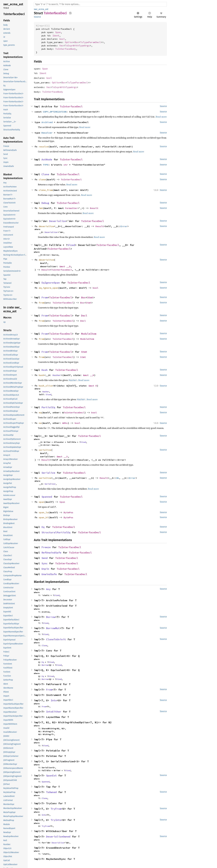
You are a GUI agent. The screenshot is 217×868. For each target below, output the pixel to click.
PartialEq (48, 407)
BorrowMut (53, 628)
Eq (43, 527)
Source (37, 17)
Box (77, 42)
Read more (161, 117)
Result (94, 208)
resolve (44, 147)
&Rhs (65, 423)
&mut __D (65, 266)
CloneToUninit (56, 639)
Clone (45, 174)
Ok (118, 478)
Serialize (48, 473)
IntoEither (54, 712)
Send (45, 558)
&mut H (93, 386)
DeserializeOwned (58, 837)
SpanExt (51, 775)
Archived (47, 122)
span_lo (44, 512)
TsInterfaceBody (66, 49)
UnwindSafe (49, 574)
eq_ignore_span (48, 288)
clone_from (46, 190)
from (42, 303)
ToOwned (51, 792)
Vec (61, 46)
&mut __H (89, 375)
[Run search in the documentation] (100, 4)
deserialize (46, 226)
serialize (45, 450)
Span (58, 32)
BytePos (69, 512)
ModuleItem (89, 334)
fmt (41, 208)
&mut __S (62, 456)
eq (40, 412)
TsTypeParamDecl (91, 42)
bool (62, 39)
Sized (71, 245)
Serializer (50, 484)
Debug (45, 203)
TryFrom (56, 809)
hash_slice (46, 386)
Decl (84, 316)
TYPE (46, 165)
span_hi (44, 517)
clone (42, 179)
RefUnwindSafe (51, 553)
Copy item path (70, 13)
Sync (45, 563)
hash (42, 375)
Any (48, 589)
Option (69, 42)
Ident (56, 36)
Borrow (51, 617)
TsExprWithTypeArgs (77, 46)
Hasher (57, 375)
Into (54, 700)
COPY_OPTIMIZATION (55, 112)
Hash (45, 370)
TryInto (56, 820)
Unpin (45, 569)
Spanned (47, 497)
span (42, 502)
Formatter (71, 208)
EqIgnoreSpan (51, 283)
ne (40, 423)
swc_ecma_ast (41, 9)
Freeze (46, 547)
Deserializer (51, 232)
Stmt (90, 297)
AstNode (47, 159)
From (45, 297)
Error (124, 226)
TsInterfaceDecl (71, 106)
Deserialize (58, 221)
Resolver (47, 133)
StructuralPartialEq (56, 532)
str (66, 165)
